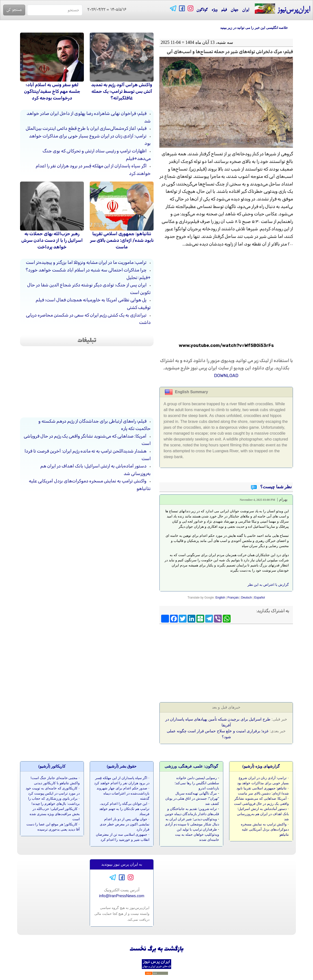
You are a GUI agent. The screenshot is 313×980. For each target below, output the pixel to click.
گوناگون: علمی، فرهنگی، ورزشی (191, 766)
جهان (234, 10)
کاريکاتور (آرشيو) (52, 766)
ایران (246, 10)
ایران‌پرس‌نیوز (282, 9)
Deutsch (246, 598)
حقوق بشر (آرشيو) (122, 766)
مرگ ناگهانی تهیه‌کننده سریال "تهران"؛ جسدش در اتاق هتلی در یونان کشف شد (192, 798)
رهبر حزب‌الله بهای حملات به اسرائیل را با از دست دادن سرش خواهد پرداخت (52, 240)
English (220, 598)
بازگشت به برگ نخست (157, 949)
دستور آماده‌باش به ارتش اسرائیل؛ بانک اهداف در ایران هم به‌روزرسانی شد (263, 814)
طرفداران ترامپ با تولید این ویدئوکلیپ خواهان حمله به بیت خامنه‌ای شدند (197, 834)
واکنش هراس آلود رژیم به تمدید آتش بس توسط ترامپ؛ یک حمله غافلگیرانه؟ (122, 91)
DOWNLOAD (226, 376)
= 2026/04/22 (104, 10)
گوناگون (202, 10)
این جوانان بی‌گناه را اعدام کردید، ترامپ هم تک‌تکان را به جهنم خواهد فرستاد (124, 809)
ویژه (214, 10)
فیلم (224, 10)
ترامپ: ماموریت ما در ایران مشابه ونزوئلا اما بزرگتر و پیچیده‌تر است (86, 262)
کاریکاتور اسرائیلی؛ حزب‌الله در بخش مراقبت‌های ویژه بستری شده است (55, 814)
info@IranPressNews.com (122, 896)
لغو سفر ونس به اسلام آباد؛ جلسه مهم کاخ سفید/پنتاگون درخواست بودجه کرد (52, 91)
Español (260, 598)
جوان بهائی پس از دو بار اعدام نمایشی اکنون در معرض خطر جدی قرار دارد (125, 824)
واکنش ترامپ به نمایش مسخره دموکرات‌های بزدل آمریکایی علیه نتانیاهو (265, 829)
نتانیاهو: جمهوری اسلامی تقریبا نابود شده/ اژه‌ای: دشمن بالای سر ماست (122, 240)
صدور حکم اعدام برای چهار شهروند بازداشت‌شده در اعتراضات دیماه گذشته (123, 793)
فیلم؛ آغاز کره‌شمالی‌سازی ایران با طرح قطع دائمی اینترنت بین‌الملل (86, 128)
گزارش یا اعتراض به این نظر (268, 585)
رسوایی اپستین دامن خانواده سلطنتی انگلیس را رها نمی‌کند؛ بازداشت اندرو (197, 783)
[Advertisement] (256, 661)
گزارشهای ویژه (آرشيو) (261, 766)
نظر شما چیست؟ (276, 487)
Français (233, 598)
